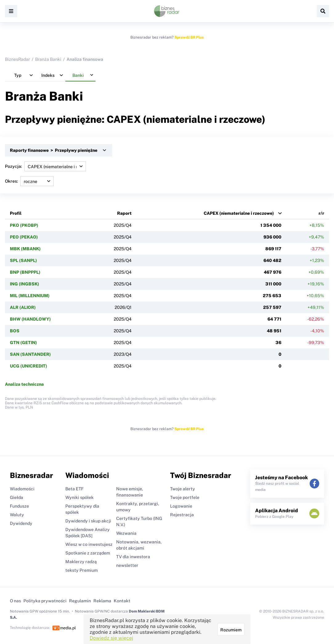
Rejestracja (182, 515)
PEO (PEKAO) (24, 237)
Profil (16, 213)
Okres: (29, 181)
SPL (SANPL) (23, 260)
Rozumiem (231, 630)
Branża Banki (48, 59)
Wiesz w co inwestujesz (89, 544)
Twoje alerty (183, 489)
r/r (321, 213)
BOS (15, 331)
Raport (124, 213)
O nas (15, 601)
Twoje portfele (185, 497)
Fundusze (19, 506)
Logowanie (181, 506)
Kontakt (122, 601)
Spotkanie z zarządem (88, 553)
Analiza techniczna (24, 384)
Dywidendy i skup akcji (88, 521)
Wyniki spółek (79, 497)
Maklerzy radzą (81, 562)
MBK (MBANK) (25, 249)
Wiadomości (22, 489)
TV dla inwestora (133, 557)
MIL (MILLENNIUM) (30, 296)
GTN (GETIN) (23, 343)
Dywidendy (21, 523)
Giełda (16, 497)
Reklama (102, 601)
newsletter (127, 565)
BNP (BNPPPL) (25, 272)
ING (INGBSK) (24, 284)
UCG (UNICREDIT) (29, 366)
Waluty (17, 515)
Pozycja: (45, 166)
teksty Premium (81, 570)
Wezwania (126, 533)
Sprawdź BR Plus (189, 37)
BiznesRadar (17, 59)
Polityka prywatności (45, 601)
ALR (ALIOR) (23, 307)
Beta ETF (74, 489)
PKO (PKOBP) (24, 225)
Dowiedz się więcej (111, 638)
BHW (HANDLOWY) (30, 319)
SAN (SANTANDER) (30, 354)
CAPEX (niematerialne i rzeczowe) (239, 213)
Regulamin (80, 601)
